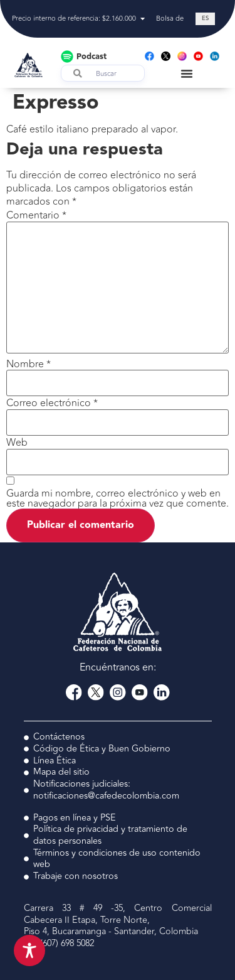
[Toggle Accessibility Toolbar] (29, 950)
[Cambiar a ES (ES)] (205, 19)
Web (17, 443)
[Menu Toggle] (187, 73)
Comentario (36, 215)
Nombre (29, 364)
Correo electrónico (52, 403)
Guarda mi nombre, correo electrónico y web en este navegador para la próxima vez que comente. (118, 498)
